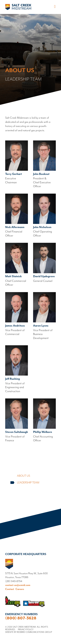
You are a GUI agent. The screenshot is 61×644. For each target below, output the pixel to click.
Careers (20, 589)
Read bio (17, 162)
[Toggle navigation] (54, 7)
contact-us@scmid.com (18, 585)
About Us (24, 476)
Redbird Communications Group (34, 632)
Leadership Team (28, 483)
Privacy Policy (26, 630)
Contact (10, 589)
